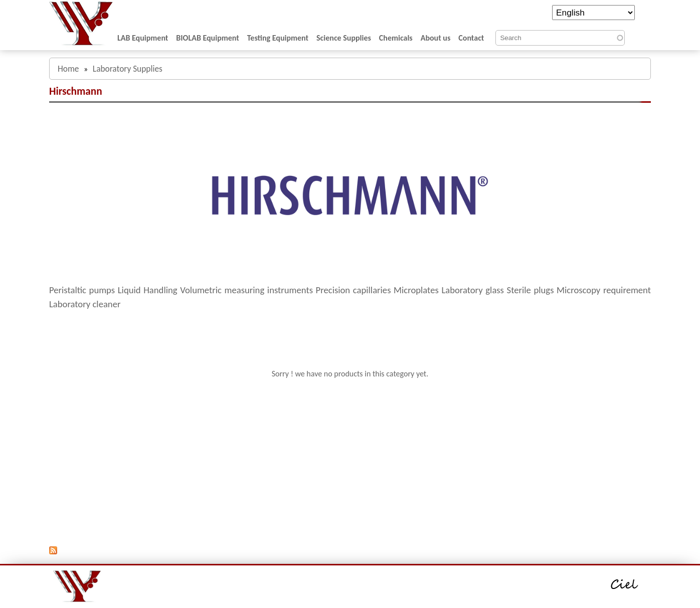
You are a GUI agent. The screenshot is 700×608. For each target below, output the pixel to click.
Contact (471, 38)
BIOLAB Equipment (207, 38)
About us (436, 38)
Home (68, 69)
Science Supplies (344, 38)
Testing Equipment (278, 38)
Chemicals (396, 38)
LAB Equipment (143, 38)
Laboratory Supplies (128, 69)
